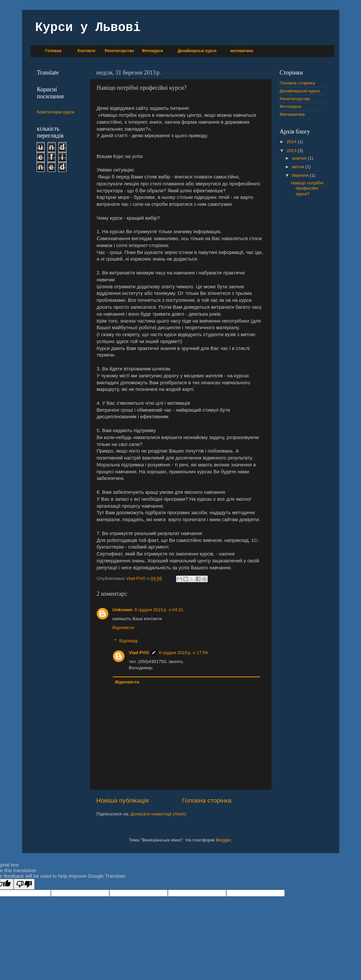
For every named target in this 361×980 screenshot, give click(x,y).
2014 (292, 142)
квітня (299, 167)
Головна (53, 51)
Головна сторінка (207, 800)
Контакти (87, 51)
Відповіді (128, 641)
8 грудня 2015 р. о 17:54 (183, 653)
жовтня (300, 158)
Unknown (123, 610)
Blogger (224, 840)
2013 (292, 151)
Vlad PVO (139, 653)
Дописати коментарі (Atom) (158, 814)
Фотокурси (152, 51)
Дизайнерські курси (197, 51)
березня (301, 175)
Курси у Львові (88, 28)
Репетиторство (119, 51)
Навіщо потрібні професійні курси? (307, 188)
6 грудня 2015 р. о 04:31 (159, 610)
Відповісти (123, 628)
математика (242, 51)
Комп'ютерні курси (56, 112)
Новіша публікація (123, 800)
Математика (292, 114)
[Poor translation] (24, 884)
